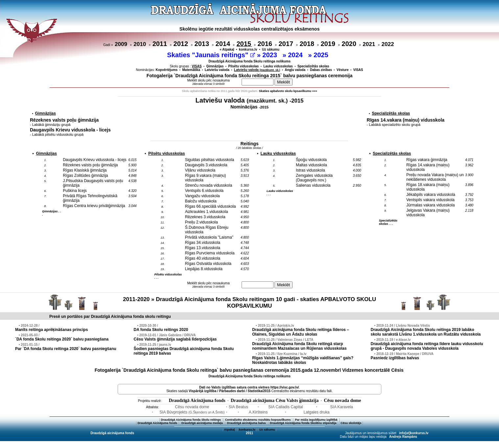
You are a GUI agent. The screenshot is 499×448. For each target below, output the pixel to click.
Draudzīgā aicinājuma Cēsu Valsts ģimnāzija (275, 401)
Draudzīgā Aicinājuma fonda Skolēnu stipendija (303, 423)
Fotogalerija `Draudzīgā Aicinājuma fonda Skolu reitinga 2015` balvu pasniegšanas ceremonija (250, 76)
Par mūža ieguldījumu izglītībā (317, 420)
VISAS (358, 70)
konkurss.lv (248, 49)
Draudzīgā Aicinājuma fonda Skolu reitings (191, 420)
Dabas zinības (321, 70)
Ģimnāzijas (215, 66)
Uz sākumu (271, 49)
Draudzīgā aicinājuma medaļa (202, 423)
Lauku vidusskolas (278, 66)
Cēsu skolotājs (351, 423)
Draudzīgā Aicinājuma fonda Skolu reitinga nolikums (250, 61)
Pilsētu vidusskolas (243, 66)
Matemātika (191, 70)
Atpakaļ (229, 430)
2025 (322, 55)
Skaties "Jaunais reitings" (211, 55)
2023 (271, 55)
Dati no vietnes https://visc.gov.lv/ (249, 387)
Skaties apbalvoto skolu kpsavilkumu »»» (288, 91)
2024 (296, 55)
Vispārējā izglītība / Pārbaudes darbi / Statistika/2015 (230, 391)
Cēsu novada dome (342, 401)
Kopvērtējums (167, 70)
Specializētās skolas (313, 66)
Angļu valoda (295, 70)
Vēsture (343, 70)
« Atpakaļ (227, 49)
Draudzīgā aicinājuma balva (246, 423)
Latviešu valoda (217, 70)
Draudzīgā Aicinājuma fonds (197, 401)
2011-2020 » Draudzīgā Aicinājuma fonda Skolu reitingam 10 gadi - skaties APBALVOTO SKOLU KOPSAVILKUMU (250, 303)
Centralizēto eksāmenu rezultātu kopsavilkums (258, 420)
